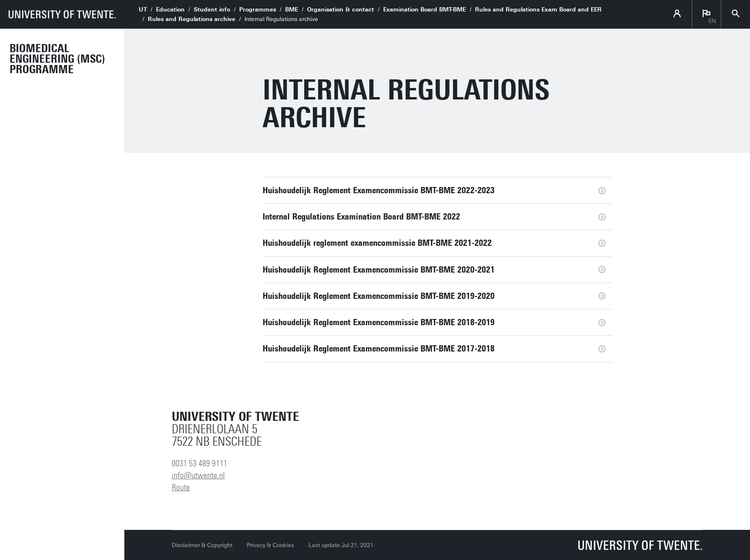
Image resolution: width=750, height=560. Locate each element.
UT (143, 10)
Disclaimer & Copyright (202, 545)
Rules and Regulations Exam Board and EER (538, 10)
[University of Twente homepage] (62, 14)
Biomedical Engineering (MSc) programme (57, 59)
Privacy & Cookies (270, 545)
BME (292, 10)
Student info (212, 10)
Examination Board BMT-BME (425, 10)
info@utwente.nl (198, 475)
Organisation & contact (341, 10)
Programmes (258, 10)
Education (170, 10)
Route (181, 487)
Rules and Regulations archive (192, 19)
